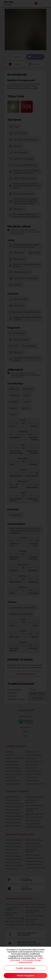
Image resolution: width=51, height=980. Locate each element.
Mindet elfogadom (26, 976)
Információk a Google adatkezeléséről (30, 961)
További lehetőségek (26, 968)
